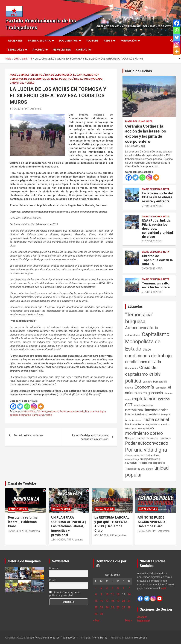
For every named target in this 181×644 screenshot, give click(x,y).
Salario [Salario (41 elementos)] (128, 455)
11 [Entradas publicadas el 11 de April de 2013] (112, 594)
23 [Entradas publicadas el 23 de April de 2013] (101, 607)
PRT (143, 146)
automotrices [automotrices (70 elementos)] (133, 335)
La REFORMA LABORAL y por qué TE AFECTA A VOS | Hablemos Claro (112, 524)
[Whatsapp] (27, 406)
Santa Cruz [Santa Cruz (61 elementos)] (139, 455)
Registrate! (143, 621)
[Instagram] (34, 406)
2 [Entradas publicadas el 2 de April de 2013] (101, 588)
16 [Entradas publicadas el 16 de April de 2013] (101, 601)
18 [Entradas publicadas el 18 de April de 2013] (112, 601)
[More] (41, 406)
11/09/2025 (149, 241)
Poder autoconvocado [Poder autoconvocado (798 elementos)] (147, 443)
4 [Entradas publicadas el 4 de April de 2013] (112, 588)
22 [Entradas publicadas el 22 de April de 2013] (96, 607)
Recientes (15, 41)
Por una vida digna (95, 411)
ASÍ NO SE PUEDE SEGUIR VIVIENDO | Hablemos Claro (152, 522)
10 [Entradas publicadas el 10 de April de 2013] (107, 594)
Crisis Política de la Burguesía (51, 75)
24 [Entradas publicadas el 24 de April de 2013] (107, 607)
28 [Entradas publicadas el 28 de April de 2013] (129, 607)
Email (52, 580)
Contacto (84, 50)
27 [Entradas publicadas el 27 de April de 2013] (124, 607)
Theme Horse (99, 638)
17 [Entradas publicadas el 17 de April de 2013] (107, 601)
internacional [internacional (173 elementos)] (134, 410)
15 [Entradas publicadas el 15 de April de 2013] (96, 601)
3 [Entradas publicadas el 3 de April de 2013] (107, 588)
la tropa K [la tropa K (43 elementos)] (166, 415)
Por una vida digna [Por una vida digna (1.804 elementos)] (146, 450)
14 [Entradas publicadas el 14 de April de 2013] (129, 594)
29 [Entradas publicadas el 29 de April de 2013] (96, 614)
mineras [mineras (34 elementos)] (141, 429)
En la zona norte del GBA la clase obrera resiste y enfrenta (157, 197)
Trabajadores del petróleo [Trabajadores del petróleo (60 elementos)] (152, 463)
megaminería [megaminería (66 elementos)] (153, 424)
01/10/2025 (149, 206)
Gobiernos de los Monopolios (30, 79)
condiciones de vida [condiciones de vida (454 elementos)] (143, 362)
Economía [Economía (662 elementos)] (144, 387)
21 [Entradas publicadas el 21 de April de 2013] (129, 601)
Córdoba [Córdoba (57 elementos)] (147, 382)
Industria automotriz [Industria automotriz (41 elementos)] (144, 405)
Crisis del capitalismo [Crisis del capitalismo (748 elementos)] (141, 371)
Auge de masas (19, 75)
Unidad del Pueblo (22, 83)
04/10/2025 (132, 146)
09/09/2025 (149, 269)
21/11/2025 (58, 540)
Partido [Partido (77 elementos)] (141, 438)
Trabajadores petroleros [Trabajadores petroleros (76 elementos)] (139, 469)
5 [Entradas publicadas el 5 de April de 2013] (118, 588)
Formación (129, 41)
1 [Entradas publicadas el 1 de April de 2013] (96, 588)
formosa (41, 411)
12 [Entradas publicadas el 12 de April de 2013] (118, 594)
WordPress (140, 638)
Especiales (16, 50)
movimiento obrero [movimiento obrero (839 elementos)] (144, 433)
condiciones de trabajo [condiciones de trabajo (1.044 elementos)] (148, 356)
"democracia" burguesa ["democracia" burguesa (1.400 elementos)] (139, 318)
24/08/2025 (149, 292)
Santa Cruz (38, 415)
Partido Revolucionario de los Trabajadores (51, 638)
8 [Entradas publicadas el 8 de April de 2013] (96, 594)
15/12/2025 (15, 531)
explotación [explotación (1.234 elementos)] (144, 399)
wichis (49, 415)
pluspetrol (53, 411)
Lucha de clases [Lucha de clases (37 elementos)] (133, 420)
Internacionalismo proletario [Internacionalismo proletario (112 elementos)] (142, 414)
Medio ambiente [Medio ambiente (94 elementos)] (135, 424)
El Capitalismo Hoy (86, 75)
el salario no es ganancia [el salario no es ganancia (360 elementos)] (148, 390)
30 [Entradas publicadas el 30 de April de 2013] (101, 614)
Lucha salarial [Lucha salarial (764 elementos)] (156, 420)
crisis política (28, 411)
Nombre (54, 568)
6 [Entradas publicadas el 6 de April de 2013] (124, 588)
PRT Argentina (33, 109)
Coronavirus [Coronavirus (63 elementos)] (131, 368)
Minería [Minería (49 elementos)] (150, 428)
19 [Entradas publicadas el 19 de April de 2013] (118, 601)
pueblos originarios (20, 415)
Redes (108, 41)
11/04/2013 (16, 109)
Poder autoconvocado (72, 411)
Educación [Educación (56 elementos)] (161, 388)
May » (129, 621)
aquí (164, 588)
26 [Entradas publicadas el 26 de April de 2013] (118, 607)
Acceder (142, 617)
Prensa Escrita (39, 41)
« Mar (96, 621)
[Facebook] (13, 406)
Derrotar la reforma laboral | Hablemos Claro (23, 522)
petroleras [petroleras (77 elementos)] (153, 438)
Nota (54, 79)
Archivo (39, 50)
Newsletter (62, 50)
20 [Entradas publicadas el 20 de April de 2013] (124, 601)
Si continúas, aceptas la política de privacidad (65, 594)
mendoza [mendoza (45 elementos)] (166, 425)
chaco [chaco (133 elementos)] (147, 349)
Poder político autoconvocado (81, 79)
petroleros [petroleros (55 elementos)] (165, 438)
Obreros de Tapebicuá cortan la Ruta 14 (157, 260)
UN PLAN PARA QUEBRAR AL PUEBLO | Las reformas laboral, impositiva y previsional (68, 526)
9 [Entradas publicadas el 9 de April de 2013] (101, 594)
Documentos (68, 41)
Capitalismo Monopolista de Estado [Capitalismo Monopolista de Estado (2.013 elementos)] (147, 342)
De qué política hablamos (29, 435)
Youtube (92, 41)
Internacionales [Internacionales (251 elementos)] (157, 410)
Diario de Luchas (138, 71)
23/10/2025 (144, 531)
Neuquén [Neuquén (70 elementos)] (130, 438)
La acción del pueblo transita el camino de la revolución (90, 437)
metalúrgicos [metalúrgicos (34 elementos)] (131, 429)
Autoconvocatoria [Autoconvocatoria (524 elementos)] (142, 328)
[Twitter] (20, 406)
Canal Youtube (18, 509)
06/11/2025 (101, 535)
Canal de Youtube (22, 483)
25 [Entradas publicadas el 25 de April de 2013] (112, 607)
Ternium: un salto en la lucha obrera (156, 285)
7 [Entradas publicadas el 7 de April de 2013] (129, 588)
